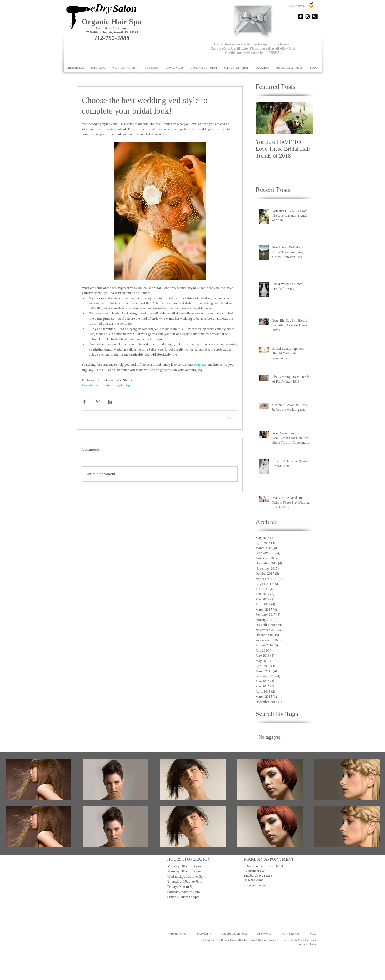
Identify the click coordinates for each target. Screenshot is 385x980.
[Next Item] (305, 118)
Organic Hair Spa (112, 21)
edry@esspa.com (256, 885)
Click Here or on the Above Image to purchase (250, 44)
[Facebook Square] (301, 17)
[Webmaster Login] (307, 944)
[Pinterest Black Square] (315, 17)
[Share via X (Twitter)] (97, 402)
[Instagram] (308, 17)
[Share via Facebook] (84, 402)
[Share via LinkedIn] (110, 402)
